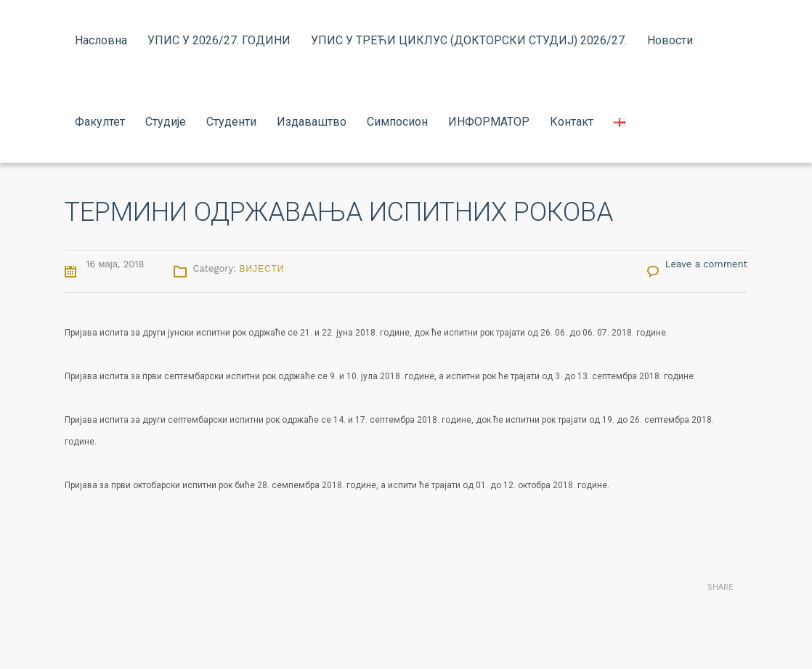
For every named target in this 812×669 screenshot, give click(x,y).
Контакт (572, 122)
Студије (166, 122)
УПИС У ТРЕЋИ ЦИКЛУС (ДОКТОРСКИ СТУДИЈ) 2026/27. (469, 40)
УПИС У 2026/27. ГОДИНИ (219, 40)
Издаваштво (312, 122)
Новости (670, 40)
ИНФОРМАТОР (489, 122)
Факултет (100, 122)
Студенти (231, 122)
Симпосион (397, 122)
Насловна (101, 40)
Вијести (261, 269)
